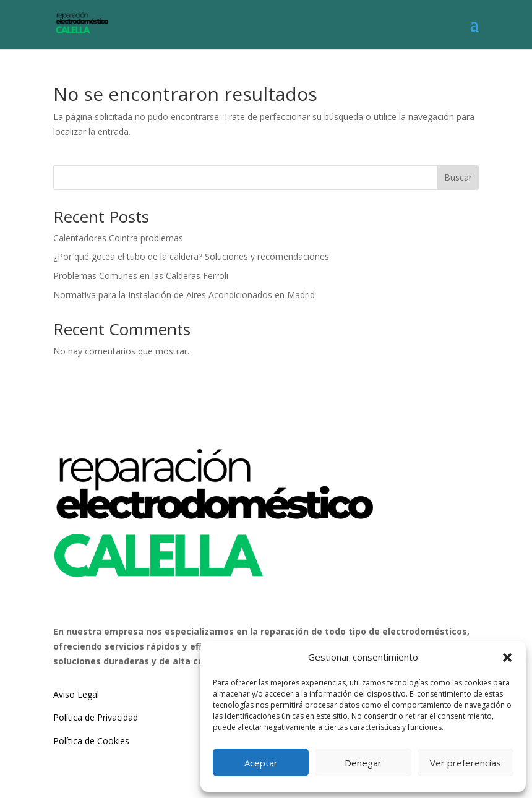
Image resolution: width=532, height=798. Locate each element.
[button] (507, 658)
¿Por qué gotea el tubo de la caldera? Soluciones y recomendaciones (191, 256)
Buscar (458, 177)
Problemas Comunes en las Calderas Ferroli (141, 276)
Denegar (363, 763)
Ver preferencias (465, 763)
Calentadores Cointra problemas (118, 238)
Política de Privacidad (96, 717)
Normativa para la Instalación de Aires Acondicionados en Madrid (184, 295)
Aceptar (261, 763)
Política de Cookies (91, 741)
